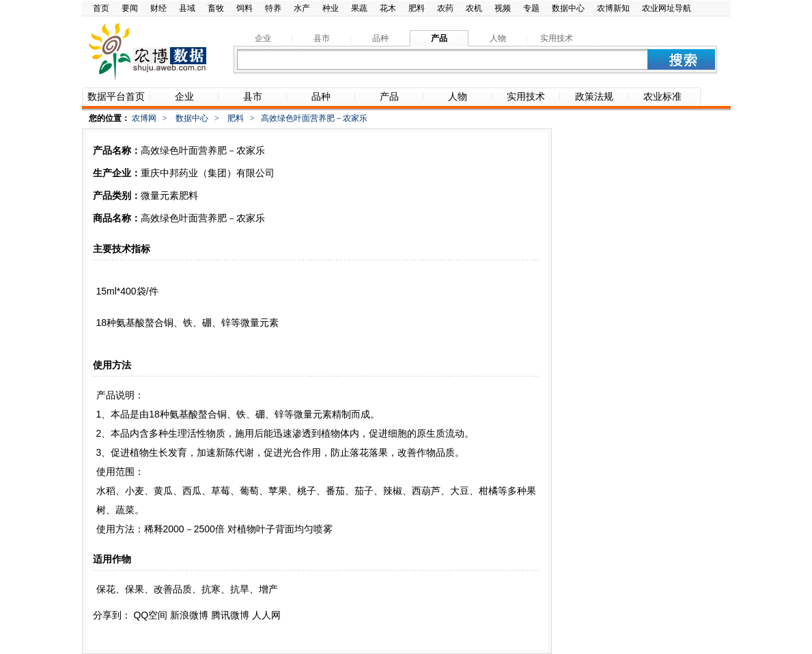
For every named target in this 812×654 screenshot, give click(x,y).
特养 (273, 8)
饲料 (244, 8)
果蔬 (359, 8)
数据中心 (568, 8)
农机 (474, 8)
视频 (503, 8)
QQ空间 (150, 615)
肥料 (417, 8)
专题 (531, 8)
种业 (331, 8)
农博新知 (613, 8)
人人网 (266, 615)
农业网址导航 (667, 8)
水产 (302, 8)
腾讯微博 (230, 615)
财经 (158, 8)
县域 (187, 8)
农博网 (144, 118)
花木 (388, 8)
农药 (445, 8)
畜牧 (216, 8)
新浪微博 (189, 615)
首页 (101, 8)
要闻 (130, 8)
